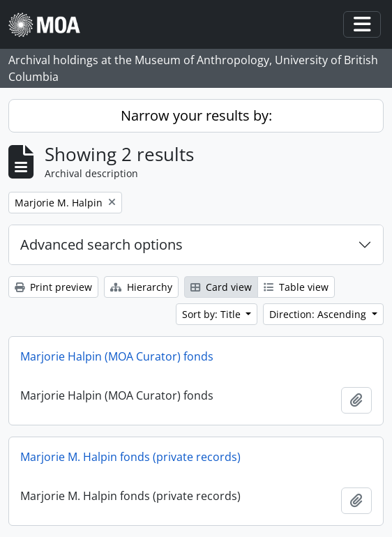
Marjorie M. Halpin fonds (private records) (130, 457)
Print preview (53, 287)
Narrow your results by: (196, 115)
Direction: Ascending (319, 314)
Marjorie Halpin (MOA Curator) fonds (117, 356)
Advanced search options (101, 244)
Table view (296, 287)
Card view (221, 287)
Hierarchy (141, 287)
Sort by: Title (213, 314)
